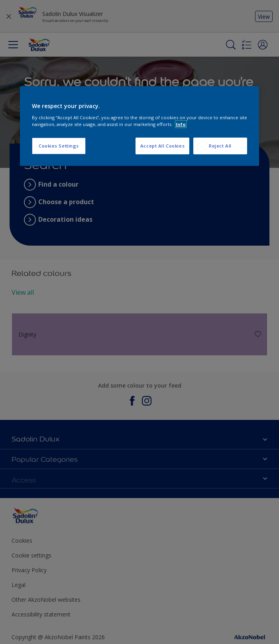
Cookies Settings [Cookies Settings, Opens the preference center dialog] (59, 146)
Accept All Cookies (162, 146)
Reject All (220, 146)
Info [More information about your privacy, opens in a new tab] (181, 124)
